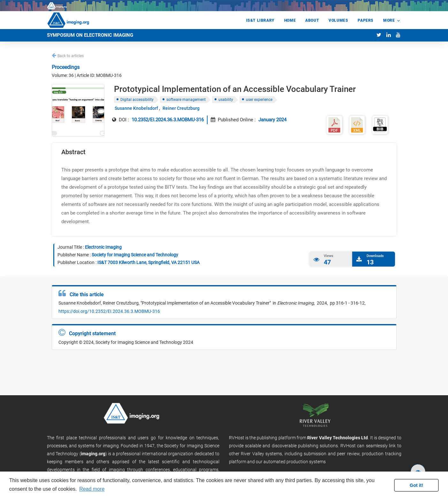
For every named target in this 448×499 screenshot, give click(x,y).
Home (290, 20)
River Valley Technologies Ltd (338, 438)
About (312, 20)
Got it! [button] (416, 485)
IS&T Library (260, 20)
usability (226, 100)
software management (186, 100)
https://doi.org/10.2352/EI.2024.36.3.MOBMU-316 (109, 311)
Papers (366, 20)
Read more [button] (92, 489)
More (389, 20)
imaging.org (93, 454)
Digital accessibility (137, 100)
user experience (259, 100)
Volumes (338, 20)
